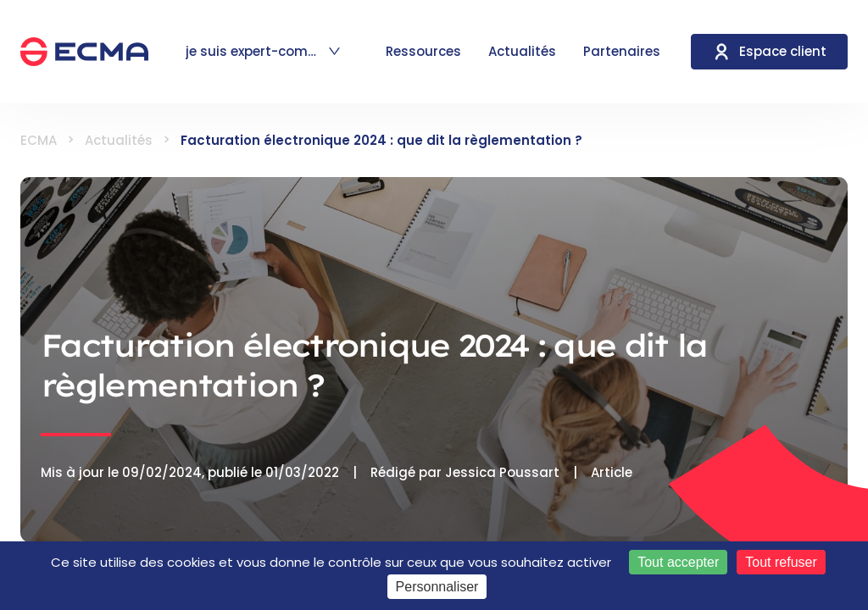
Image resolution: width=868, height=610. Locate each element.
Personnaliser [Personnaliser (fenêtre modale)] (437, 587)
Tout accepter (678, 562)
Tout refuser (781, 562)
